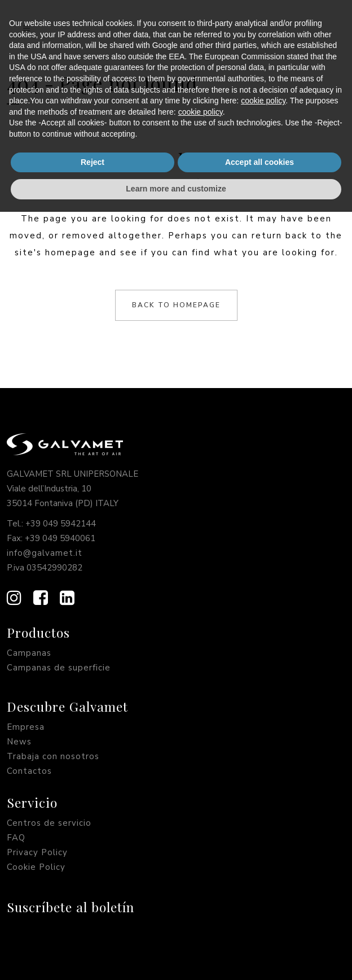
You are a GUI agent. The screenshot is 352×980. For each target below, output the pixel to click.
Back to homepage (176, 305)
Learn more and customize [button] (176, 957)
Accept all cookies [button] (259, 930)
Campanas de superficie (59, 668)
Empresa (26, 727)
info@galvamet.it (45, 553)
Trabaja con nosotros (53, 756)
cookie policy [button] (263, 869)
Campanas (29, 653)
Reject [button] (93, 930)
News (19, 742)
